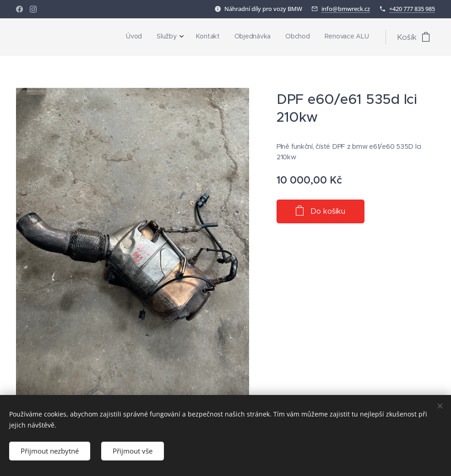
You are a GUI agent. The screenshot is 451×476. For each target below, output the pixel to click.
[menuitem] (294, 37)
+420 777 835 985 (412, 9)
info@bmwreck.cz (346, 9)
